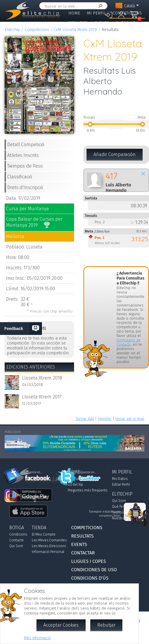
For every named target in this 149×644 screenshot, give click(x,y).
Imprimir (105, 419)
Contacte (16, 540)
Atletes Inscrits (23, 155)
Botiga (75, 33)
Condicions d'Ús (90, 578)
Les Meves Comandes (49, 540)
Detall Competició (26, 145)
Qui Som (16, 546)
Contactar (99, 33)
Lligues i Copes (84, 42)
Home (74, 13)
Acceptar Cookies (61, 625)
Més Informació (37, 638)
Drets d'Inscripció (25, 187)
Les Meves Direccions (49, 546)
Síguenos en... (88, 472)
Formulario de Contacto (129, 342)
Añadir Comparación (115, 154)
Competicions (127, 13)
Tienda (39, 528)
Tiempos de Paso (25, 166)
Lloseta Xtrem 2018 (42, 378)
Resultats (78, 23)
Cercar (99, 6)
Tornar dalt (85, 419)
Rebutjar (106, 625)
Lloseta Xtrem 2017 (42, 397)
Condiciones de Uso (94, 570)
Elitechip (126, 23)
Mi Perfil (96, 13)
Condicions (18, 534)
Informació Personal (48, 552)
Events (102, 23)
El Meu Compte (44, 534)
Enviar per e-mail (130, 419)
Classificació (20, 177)
